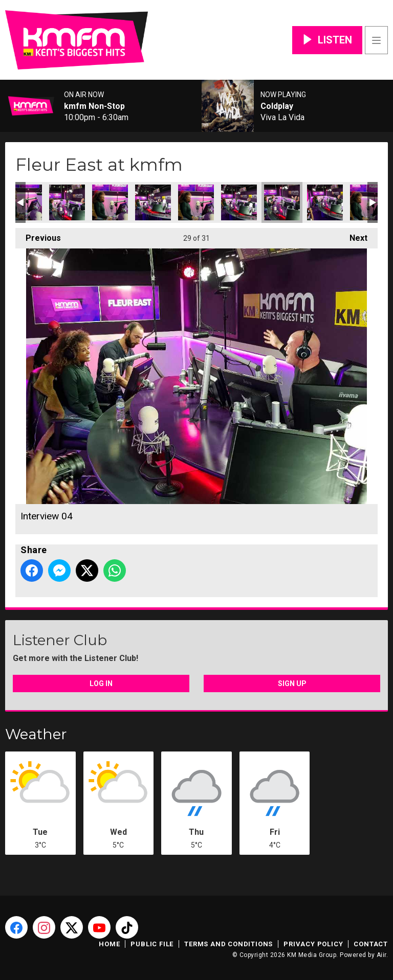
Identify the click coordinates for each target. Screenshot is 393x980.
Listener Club (60, 640)
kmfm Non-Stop (94, 106)
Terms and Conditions (228, 944)
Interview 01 (325, 202)
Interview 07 (67, 202)
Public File (152, 944)
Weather (36, 734)
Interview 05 (153, 202)
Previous (38, 235)
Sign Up (292, 683)
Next (353, 235)
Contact (371, 944)
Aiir (381, 955)
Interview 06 (196, 202)
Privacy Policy (313, 944)
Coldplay (277, 106)
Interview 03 (239, 202)
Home (109, 944)
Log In (101, 683)
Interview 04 (282, 202)
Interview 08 (110, 202)
